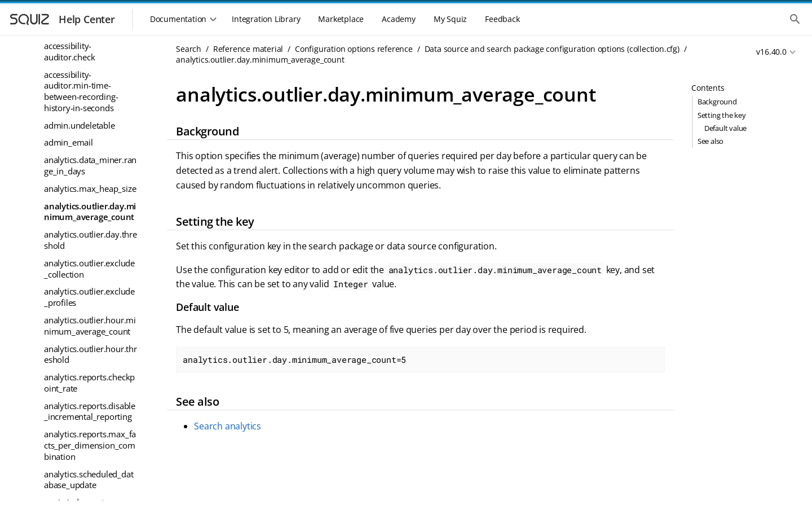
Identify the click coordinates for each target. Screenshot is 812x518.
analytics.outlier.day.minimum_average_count (90, 212)
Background (717, 102)
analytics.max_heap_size (90, 188)
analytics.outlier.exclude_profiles (89, 297)
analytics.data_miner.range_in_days (90, 165)
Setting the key (722, 115)
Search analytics (228, 426)
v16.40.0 (771, 52)
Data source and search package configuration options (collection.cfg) (552, 49)
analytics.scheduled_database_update (89, 480)
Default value (725, 128)
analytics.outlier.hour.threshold (91, 354)
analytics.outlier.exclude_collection (89, 269)
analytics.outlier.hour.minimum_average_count (90, 326)
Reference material (248, 49)
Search (189, 49)
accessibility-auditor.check (69, 51)
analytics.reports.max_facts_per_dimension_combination (90, 445)
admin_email (69, 142)
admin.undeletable (80, 125)
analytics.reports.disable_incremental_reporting (90, 411)
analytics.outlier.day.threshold (91, 240)
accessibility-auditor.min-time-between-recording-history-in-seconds (81, 91)
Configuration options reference (354, 49)
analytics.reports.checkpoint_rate (89, 383)
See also (710, 141)
